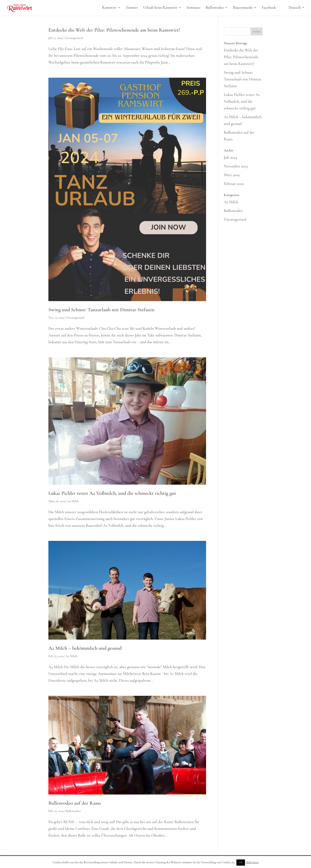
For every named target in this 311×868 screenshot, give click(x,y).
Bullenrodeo (215, 8)
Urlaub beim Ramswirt (160, 8)
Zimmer (132, 8)
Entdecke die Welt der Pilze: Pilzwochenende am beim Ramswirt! (114, 30)
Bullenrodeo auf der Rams (75, 803)
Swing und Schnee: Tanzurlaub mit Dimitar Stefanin (101, 310)
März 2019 (232, 175)
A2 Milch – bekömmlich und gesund (85, 648)
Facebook (269, 8)
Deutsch (295, 8)
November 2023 (236, 166)
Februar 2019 (234, 184)
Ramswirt (109, 8)
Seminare (193, 8)
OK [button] (241, 862)
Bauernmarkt (243, 8)
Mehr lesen (252, 862)
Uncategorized (74, 38)
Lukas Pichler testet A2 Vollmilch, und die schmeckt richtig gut (112, 493)
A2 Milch (73, 501)
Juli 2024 (230, 158)
